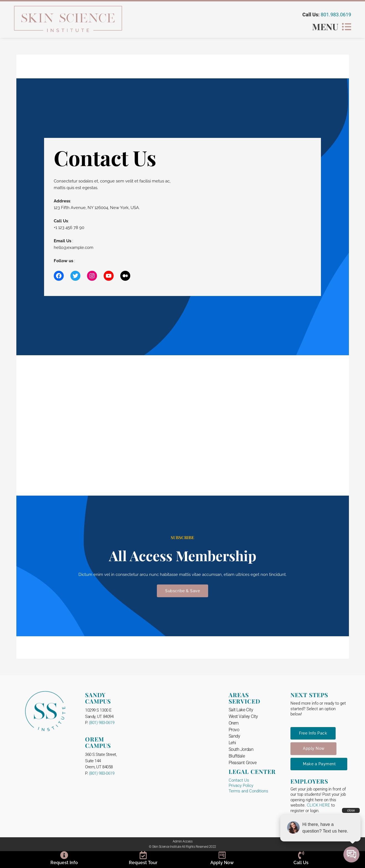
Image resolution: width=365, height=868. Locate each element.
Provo (234, 730)
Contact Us (239, 780)
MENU (325, 26)
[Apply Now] (222, 855)
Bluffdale (237, 756)
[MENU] (347, 27)
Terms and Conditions (248, 791)
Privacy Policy (241, 785)
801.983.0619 (336, 15)
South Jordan (241, 749)
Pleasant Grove (243, 763)
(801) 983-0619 (102, 723)
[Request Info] (64, 855)
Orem (234, 723)
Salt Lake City (241, 710)
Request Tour (143, 863)
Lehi (232, 743)
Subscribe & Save (182, 591)
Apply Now (222, 863)
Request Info (64, 863)
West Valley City (243, 716)
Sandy (234, 736)
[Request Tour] (143, 855)
